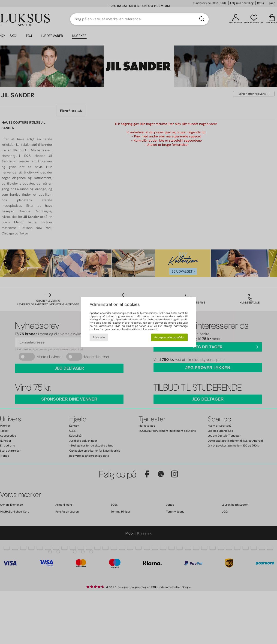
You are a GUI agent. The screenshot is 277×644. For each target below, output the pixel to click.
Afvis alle (99, 337)
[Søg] (202, 19)
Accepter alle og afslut (169, 337)
